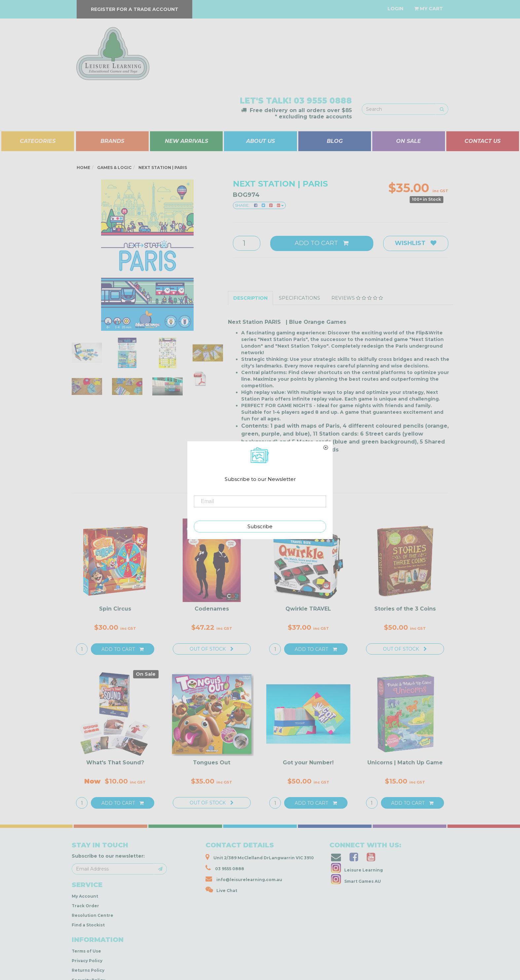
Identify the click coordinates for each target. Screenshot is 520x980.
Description (250, 298)
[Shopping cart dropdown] (429, 9)
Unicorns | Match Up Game (405, 763)
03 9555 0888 (323, 101)
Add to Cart (322, 243)
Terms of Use (86, 951)
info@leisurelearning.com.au (244, 879)
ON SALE (409, 141)
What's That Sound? (115, 763)
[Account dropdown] (395, 9)
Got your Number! (308, 763)
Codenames (212, 609)
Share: (259, 205)
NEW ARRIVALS (186, 141)
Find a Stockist (88, 925)
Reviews (357, 298)
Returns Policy (88, 970)
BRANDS (112, 141)
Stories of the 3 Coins (405, 609)
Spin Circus (115, 609)
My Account (85, 896)
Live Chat (221, 890)
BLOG (335, 141)
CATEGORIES (38, 141)
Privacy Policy (87, 961)
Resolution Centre (93, 915)
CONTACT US (483, 141)
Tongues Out (212, 763)
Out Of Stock (212, 649)
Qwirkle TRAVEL (308, 609)
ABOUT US (260, 141)
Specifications (299, 298)
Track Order (85, 906)
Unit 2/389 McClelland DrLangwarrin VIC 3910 (260, 857)
